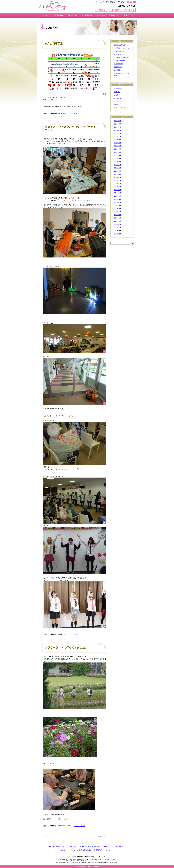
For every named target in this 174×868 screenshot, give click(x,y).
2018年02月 (118, 177)
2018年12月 (118, 152)
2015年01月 (118, 221)
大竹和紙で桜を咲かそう (122, 58)
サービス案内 (85, 847)
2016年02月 (118, 180)
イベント (77, 113)
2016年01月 (118, 184)
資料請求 (99, 850)
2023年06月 (118, 121)
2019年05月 (118, 149)
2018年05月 (118, 171)
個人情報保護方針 (111, 2)
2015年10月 (118, 193)
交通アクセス (120, 847)
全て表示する (118, 89)
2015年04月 (118, 212)
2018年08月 (118, 162)
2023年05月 (118, 124)
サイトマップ (100, 2)
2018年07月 (118, 165)
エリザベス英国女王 (120, 61)
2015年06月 (118, 206)
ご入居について (72, 847)
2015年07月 (118, 202)
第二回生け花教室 (120, 45)
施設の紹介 (60, 847)
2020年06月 (118, 143)
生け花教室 (118, 54)
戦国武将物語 (118, 67)
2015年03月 (118, 215)
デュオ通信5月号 (119, 51)
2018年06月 (118, 168)
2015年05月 (118, 209)
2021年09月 (118, 140)
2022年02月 (118, 137)
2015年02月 (118, 218)
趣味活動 (117, 92)
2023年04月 (118, 127)
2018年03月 (118, 174)
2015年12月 (118, 187)
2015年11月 (118, 190)
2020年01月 (118, 146)
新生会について (108, 847)
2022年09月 (118, 130)
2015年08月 (118, 199)
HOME (52, 847)
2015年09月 (118, 196)
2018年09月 (118, 159)
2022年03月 (118, 133)
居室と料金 (96, 847)
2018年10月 (118, 155)
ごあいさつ (118, 98)
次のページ (101, 837)
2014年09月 (118, 234)
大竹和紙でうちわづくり (122, 48)
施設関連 (117, 104)
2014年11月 (118, 228)
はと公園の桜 (118, 70)
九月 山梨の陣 (118, 64)
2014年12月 (118, 224)
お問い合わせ (109, 850)
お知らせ (117, 95)
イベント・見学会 (80, 826)
